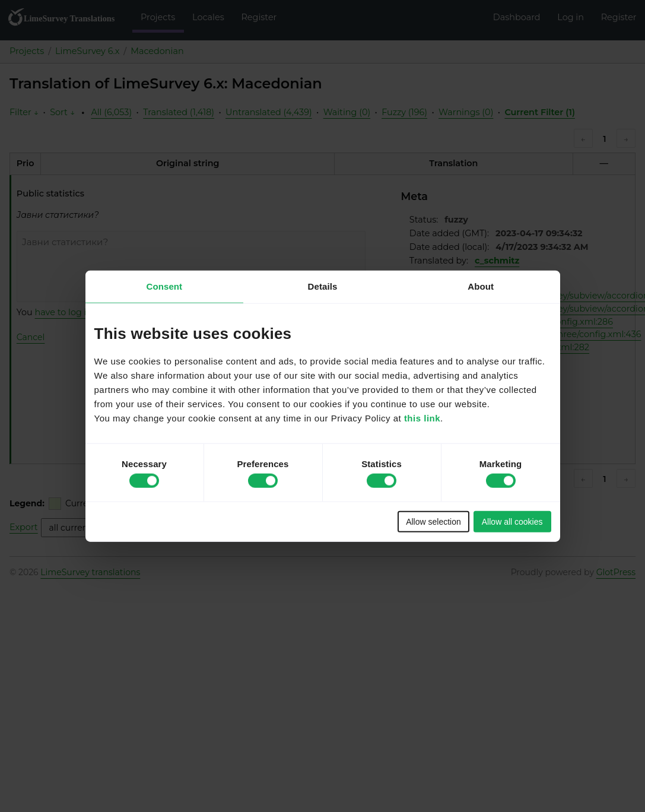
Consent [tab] (164, 286)
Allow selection (433, 521)
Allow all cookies (512, 521)
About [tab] (481, 286)
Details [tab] (323, 286)
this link (422, 418)
